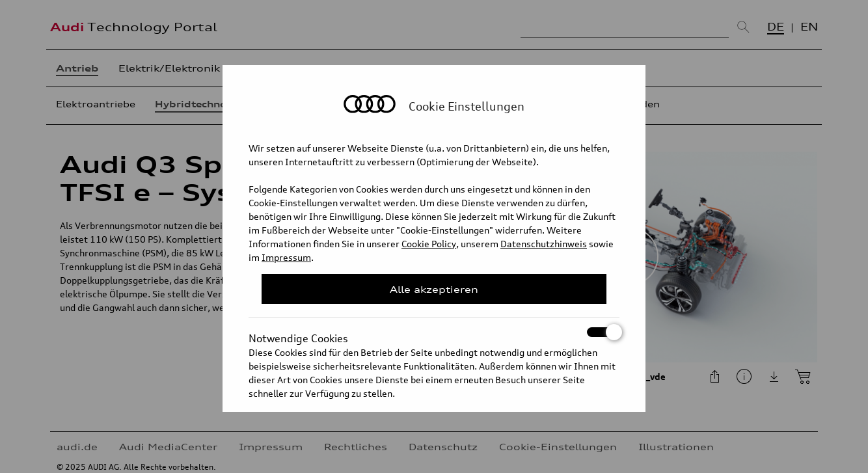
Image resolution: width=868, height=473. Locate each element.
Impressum (286, 257)
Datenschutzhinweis (544, 244)
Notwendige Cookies (434, 332)
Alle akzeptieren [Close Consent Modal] (434, 289)
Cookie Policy (429, 244)
